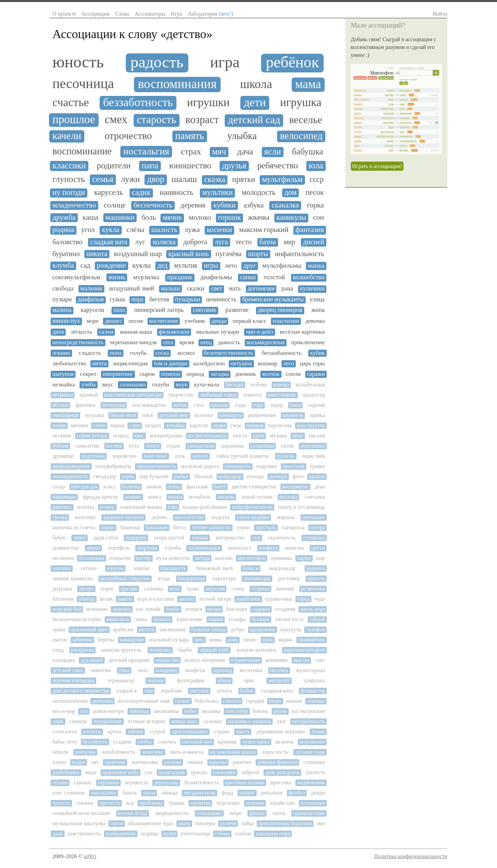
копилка (295, 548)
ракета (125, 599)
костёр (143, 558)
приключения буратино (285, 823)
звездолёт (279, 680)
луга (221, 242)
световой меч (197, 742)
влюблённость (119, 752)
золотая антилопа (256, 650)
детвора (278, 476)
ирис (250, 680)
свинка (195, 762)
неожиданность (70, 476)
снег (320, 660)
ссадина (122, 742)
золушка (94, 415)
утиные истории (147, 721)
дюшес (114, 321)
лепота (224, 691)
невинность (221, 299)
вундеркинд (191, 578)
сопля (117, 823)
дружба (64, 217)
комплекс (153, 752)
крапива (227, 742)
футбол (297, 793)
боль (149, 218)
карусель (109, 193)
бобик (247, 691)
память (190, 136)
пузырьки (188, 299)
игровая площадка (73, 680)
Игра (176, 14)
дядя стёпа (106, 538)
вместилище (282, 395)
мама (308, 84)
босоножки (92, 558)
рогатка (173, 762)
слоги (99, 425)
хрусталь (266, 527)
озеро (275, 701)
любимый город (218, 395)
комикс (133, 497)
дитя (58, 332)
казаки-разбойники (204, 507)
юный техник (257, 497)
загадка (220, 374)
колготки (85, 517)
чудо (320, 599)
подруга (220, 517)
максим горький (264, 230)
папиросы (293, 527)
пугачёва (229, 254)
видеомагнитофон (305, 650)
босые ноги (123, 415)
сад (85, 265)
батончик (63, 599)
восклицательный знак (144, 701)
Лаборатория (210, 14)
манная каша (136, 332)
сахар (59, 487)
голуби (160, 385)
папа (150, 165)
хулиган (285, 456)
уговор (107, 507)
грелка (60, 517)
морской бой (67, 609)
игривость (136, 782)
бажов (129, 793)
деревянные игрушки (281, 731)
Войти (440, 14)
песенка (289, 497)
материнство (230, 538)
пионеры (205, 823)
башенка (130, 527)
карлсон (199, 425)
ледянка (150, 833)
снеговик (204, 310)
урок (268, 640)
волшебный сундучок (125, 578)
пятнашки (314, 517)
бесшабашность (282, 353)
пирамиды (64, 497)
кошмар (268, 363)
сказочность (282, 538)
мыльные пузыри (218, 332)
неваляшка (313, 446)
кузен (170, 833)
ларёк (128, 476)
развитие (237, 310)
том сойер (236, 711)
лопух (153, 446)
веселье (305, 120)
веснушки (114, 405)
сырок (147, 374)
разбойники (66, 772)
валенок (285, 742)
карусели (92, 310)
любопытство (69, 363)
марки (117, 425)
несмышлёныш (70, 701)
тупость (61, 803)
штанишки (313, 803)
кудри (78, 762)
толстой (275, 277)
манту (243, 731)
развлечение (262, 415)
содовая (261, 609)
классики (69, 165)
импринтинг (118, 374)
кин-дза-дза (84, 487)
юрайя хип (282, 803)
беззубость (95, 742)
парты (304, 558)
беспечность (153, 205)
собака (222, 833)
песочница (83, 84)
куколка (218, 762)
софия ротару (92, 436)
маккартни (131, 640)
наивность (177, 193)
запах (141, 619)
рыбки (181, 476)
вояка (216, 640)
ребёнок (292, 62)
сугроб (158, 731)
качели (67, 136)
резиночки (313, 589)
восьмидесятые (266, 342)
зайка (247, 823)
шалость (164, 230)
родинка (316, 568)
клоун (59, 762)
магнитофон (252, 558)
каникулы (291, 218)
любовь (259, 385)
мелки (214, 609)
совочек (167, 742)
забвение (82, 640)
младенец (166, 670)
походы (255, 476)
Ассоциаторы (150, 14)
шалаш (184, 179)
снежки (85, 803)
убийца (87, 599)
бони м (251, 568)
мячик (172, 218)
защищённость (172, 813)
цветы (318, 548)
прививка (281, 558)
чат (95, 762)
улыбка (242, 136)
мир (289, 242)
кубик (317, 353)
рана (287, 289)
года (258, 405)
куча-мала (207, 385)
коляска (164, 242)
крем (259, 436)
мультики (217, 193)
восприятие (295, 487)
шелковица (166, 711)
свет (217, 289)
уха (149, 772)
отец (206, 342)
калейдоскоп (209, 363)
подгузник (93, 456)
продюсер (314, 395)
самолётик (87, 446)
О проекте (64, 14)
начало (200, 456)
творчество (181, 395)
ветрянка (63, 395)
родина (63, 230)
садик (141, 193)
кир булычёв (154, 476)
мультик (186, 265)
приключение (308, 342)
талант (182, 701)
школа (256, 84)
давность (229, 342)
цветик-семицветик (254, 487)
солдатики (262, 446)
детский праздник (129, 660)
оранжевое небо (121, 772)
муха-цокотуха (173, 558)
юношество (190, 165)
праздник (180, 277)
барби (185, 650)
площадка (64, 660)
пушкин (255, 803)
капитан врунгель (122, 650)
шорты (258, 254)
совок (238, 589)
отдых (173, 446)
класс (110, 487)
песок (315, 193)
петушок (241, 363)
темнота (252, 395)
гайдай (317, 619)
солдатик (285, 609)
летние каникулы (211, 527)
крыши (317, 476)
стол (199, 405)
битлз (180, 527)
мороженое (312, 742)
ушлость (315, 772)
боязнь (261, 711)
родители (114, 165)
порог (107, 589)
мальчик (91, 288)
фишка (257, 813)
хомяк (59, 425)
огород (121, 436)
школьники (104, 793)
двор (156, 179)
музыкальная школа (233, 752)
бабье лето (65, 742)
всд (130, 803)
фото (298, 476)
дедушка (62, 589)
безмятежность (202, 782)
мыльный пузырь (169, 640)
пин (149, 691)
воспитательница (207, 436)
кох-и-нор (64, 711)
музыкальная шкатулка (79, 823)
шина (184, 823)
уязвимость (238, 466)
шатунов (63, 374)
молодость (259, 193)
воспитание (164, 321)
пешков (255, 425)
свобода (63, 288)
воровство (124, 456)
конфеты (195, 670)
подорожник (108, 721)
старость (156, 120)
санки (248, 277)
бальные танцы (208, 629)
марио (286, 640)
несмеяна (63, 558)
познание (97, 609)
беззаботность (138, 102)
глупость (68, 179)
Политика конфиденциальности (411, 856)
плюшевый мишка (141, 507)
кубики (224, 205)
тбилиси (203, 476)
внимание (277, 660)
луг (140, 242)
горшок (229, 218)
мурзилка (146, 277)
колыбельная (311, 385)
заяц (199, 640)
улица (317, 299)
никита (97, 254)
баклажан (157, 527)
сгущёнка (314, 538)
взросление (190, 619)
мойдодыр (230, 476)
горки (243, 527)
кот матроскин (308, 711)
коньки (294, 701)
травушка (314, 680)
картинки (108, 782)
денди (219, 321)
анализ (187, 599)
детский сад (254, 120)
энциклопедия (130, 363)
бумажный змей (214, 568)
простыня (293, 466)
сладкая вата (109, 242)
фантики (85, 405)
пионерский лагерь (159, 310)
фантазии (197, 487)
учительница (195, 833)
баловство (67, 242)
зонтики (62, 568)
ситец (279, 813)
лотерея (193, 609)
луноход (222, 670)
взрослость (275, 752)
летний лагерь (216, 599)
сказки (195, 288)
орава (59, 629)
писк (148, 415)
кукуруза (291, 629)
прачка (318, 415)
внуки (175, 497)
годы (241, 405)
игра (225, 62)
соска (162, 353)
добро (238, 629)
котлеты (92, 731)
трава (193, 589)
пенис (250, 640)
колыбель (200, 497)
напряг (247, 793)
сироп (108, 527)
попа (115, 353)
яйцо (298, 436)
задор (277, 405)
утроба (173, 548)
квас (139, 436)
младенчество (74, 205)
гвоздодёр (105, 476)
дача (245, 152)
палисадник (172, 772)
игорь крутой (169, 538)
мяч (219, 152)
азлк (180, 456)
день (320, 487)
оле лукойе (148, 609)
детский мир (174, 415)
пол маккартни (149, 405)
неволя (60, 752)
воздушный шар (138, 254)
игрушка (301, 102)
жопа (318, 310)
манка (316, 265)
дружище (63, 456)
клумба (63, 265)
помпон (171, 374)
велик (106, 599)
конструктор (311, 425)
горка (315, 205)
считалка (315, 497)
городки (255, 701)
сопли (293, 374)
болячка (131, 487)
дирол (93, 548)
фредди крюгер (100, 497)
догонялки (261, 289)
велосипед (301, 136)
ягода (164, 578)
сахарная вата (277, 691)
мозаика (211, 711)
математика (145, 762)
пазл (119, 310)
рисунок (199, 691)
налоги (146, 629)
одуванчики (279, 599)
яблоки (60, 405)
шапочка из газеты (74, 527)
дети (255, 102)
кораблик (171, 691)
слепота (232, 701)
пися (295, 405)
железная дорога (200, 466)
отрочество (128, 136)
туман (318, 731)
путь (134, 446)
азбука (253, 205)
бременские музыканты (273, 299)
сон (319, 218)
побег (190, 711)
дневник (246, 374)
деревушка (166, 782)
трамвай (89, 395)
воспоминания (177, 84)
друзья (234, 165)
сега (168, 342)
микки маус (184, 721)
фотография (191, 680)
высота (301, 660)
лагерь (86, 589)
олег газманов (68, 793)
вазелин (224, 558)
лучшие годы (310, 752)
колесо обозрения (205, 660)
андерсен (136, 538)
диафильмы (216, 277)
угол (88, 230)
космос (186, 353)
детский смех (68, 670)
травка (318, 466)
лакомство (167, 660)
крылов (220, 405)
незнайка (64, 385)
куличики (312, 289)
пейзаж (156, 680)
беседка (235, 385)
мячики (79, 425)
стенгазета (64, 731)
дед (162, 265)
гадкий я (127, 691)
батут (220, 487)
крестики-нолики (245, 782)
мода (91, 772)
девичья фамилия (277, 762)
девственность (84, 833)
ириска (199, 772)
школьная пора (273, 833)
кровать (162, 619)
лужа (192, 230)
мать (235, 289)
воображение (121, 833)
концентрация (166, 436)
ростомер (289, 578)
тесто (244, 242)
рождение (112, 265)
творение (115, 762)
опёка (174, 487)
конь (233, 640)
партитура (224, 578)
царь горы (312, 363)
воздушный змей (132, 288)
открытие (120, 558)
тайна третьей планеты (242, 456)
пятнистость (290, 619)
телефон (315, 629)
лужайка (175, 425)
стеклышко (209, 813)
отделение (228, 803)
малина (62, 310)
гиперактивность (156, 466)
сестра (318, 527)
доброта (195, 242)
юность (78, 62)
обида (224, 680)
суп (84, 711)
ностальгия (146, 151)
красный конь (189, 254)
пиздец (153, 425)
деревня (193, 205)
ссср (317, 179)
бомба (173, 609)
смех (116, 119)
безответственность (229, 353)
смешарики (65, 415)
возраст (202, 120)
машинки (120, 217)
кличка (281, 385)
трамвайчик (311, 640)
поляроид (160, 650)
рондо (318, 793)
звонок (154, 487)
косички (219, 230)
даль (58, 833)
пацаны (226, 497)
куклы (141, 265)
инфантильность (299, 254)
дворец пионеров (280, 310)
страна (222, 731)
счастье (71, 102)
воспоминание (82, 151)
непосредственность (78, 342)
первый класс (249, 321)
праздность (173, 568)
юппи (287, 446)
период (195, 374)
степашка (314, 762)
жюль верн (313, 609)
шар (320, 558)
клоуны (115, 568)
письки (317, 436)
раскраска (82, 650)
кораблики (248, 599)
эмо (321, 823)
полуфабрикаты (113, 466)
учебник (195, 321)
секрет (88, 374)
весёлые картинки (302, 332)
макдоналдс (282, 568)
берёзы (106, 640)
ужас (236, 425)
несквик (62, 436)
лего (289, 363)
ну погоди (69, 193)
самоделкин (201, 446)
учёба (89, 385)
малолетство (189, 517)
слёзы (135, 230)
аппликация (257, 578)
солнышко (133, 385)
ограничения (245, 660)
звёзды (202, 558)
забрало (250, 772)
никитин (101, 670)
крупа (114, 731)
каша (90, 217)
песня (136, 321)
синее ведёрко (253, 517)
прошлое (74, 119)
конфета (268, 548)
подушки (267, 466)
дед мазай (92, 660)
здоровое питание (124, 517)
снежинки (224, 772)
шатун (59, 640)
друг (250, 265)
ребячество (278, 165)
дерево (159, 517)
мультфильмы (282, 265)
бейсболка (207, 701)
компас (142, 568)
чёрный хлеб (214, 650)
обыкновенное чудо (150, 823)
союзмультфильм (76, 277)
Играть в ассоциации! (377, 166)
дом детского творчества (81, 691)
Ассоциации (95, 14)
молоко (200, 218)
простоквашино (190, 731)
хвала (149, 793)
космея (114, 446)
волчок (271, 374)
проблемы (151, 803)
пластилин (286, 321)
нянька (170, 793)
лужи (130, 179)
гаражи (316, 374)
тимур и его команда (301, 507)
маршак (286, 517)
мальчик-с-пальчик (250, 721)
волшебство (309, 277)
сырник (317, 405)
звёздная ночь (200, 793)
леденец (122, 609)
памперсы (230, 415)
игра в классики (156, 599)
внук (182, 385)
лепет (80, 538)
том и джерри (171, 363)
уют (282, 721)
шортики (147, 548)
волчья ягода (132, 813)
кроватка (200, 803)
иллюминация (204, 548)
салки (106, 332)
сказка (215, 179)
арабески (123, 629)
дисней (313, 242)
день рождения (282, 772)
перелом (215, 589)
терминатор (121, 680)
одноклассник (309, 813)
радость (157, 62)
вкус (108, 385)
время (187, 342)
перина (200, 538)
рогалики (272, 793)
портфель (119, 548)
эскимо (61, 353)
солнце (115, 205)
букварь (261, 619)
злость (240, 436)
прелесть (110, 803)
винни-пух (66, 321)
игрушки (208, 102)
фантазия (310, 230)
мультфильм (282, 179)
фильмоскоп (174, 332)
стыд (58, 650)
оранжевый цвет (89, 629)
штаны (89, 568)
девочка (315, 321)
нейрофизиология (252, 507)
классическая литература (133, 395)
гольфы (237, 619)
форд (227, 793)
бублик (60, 446)
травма (177, 803)
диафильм (91, 299)
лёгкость (81, 332)
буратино (66, 254)
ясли (272, 152)
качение (285, 589)
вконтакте (118, 619)
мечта (99, 363)
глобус (145, 742)
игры (211, 265)
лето (231, 265)
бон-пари (237, 609)
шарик (216, 619)
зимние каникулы (73, 578)
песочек (279, 670)
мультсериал (311, 670)
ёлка (173, 507)
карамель (293, 415)
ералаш (129, 589)
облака (60, 782)
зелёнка (86, 507)
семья (103, 179)
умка (124, 670)
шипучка (85, 752)
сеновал (316, 701)
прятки (244, 179)
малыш (170, 288)
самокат (83, 782)
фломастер (313, 691)
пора (137, 299)
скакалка (285, 205)
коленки (204, 415)
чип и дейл (260, 332)
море (92, 321)
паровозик (280, 425)
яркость (316, 578)
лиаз (142, 670)
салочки (213, 721)
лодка (219, 425)
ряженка (62, 507)
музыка (278, 436)
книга (155, 497)
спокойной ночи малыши (81, 813)
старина (260, 589)
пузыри (62, 299)
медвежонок (311, 782)
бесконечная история (76, 619)
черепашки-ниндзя (133, 342)
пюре (236, 813)
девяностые (66, 548)
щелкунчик (262, 629)
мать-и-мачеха (187, 752)
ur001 (90, 856)
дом (291, 193)
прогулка (281, 782)
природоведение (71, 466)
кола (175, 589)
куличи (228, 823)
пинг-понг (156, 456)
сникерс (79, 721)
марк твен (314, 456)
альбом (243, 833)
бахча (268, 242)
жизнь (117, 277)
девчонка (102, 701)
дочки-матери (109, 711)
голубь (139, 353)
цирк (58, 721)
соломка (153, 589)
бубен (59, 538)
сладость (90, 353)
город (303, 599)
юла (316, 165)
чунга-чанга (256, 742)
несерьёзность (309, 721)
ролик (280, 711)
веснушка (251, 670)
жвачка (259, 218)
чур (256, 538)
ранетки (242, 762)
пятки (180, 405)
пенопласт (240, 548)
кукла (111, 230)
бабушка (308, 152)
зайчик (135, 731)
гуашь (118, 299)
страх (191, 152)
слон (135, 425)
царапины (232, 446)
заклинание (173, 629)
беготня (159, 299)
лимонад (139, 711)
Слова (122, 14)
